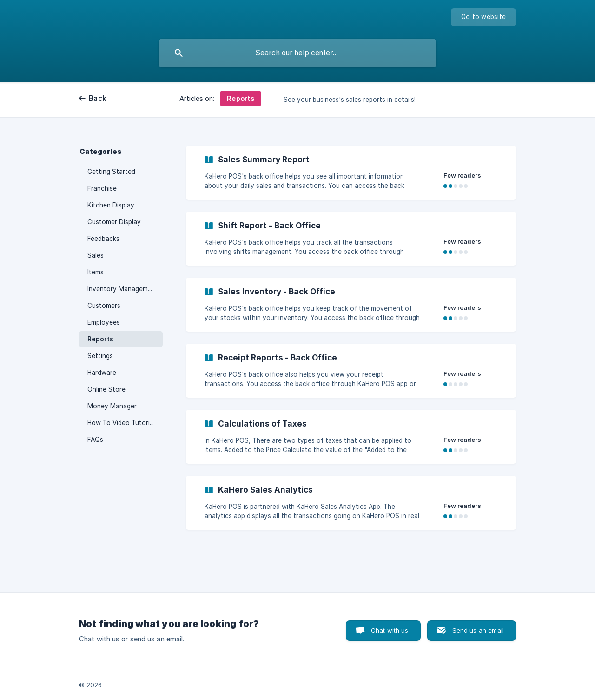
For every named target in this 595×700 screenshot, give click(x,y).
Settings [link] (100, 356)
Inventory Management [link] (123, 289)
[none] (483, 17)
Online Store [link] (106, 389)
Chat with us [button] (390, 630)
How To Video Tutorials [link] (123, 423)
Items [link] (96, 272)
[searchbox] (297, 53)
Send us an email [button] (478, 630)
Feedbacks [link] (103, 239)
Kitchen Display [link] (111, 205)
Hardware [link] (102, 373)
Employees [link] (104, 322)
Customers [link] (104, 306)
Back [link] (98, 98)
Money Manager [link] (112, 406)
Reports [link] (100, 339)
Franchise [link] (102, 188)
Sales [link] (96, 255)
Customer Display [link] (114, 222)
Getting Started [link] (111, 172)
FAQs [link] (95, 440)
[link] (351, 173)
